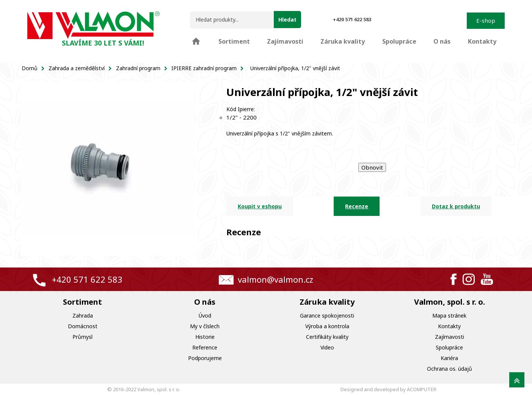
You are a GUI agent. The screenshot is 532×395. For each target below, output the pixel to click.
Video (327, 347)
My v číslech (205, 326)
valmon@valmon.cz (275, 279)
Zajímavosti (450, 337)
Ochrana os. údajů (450, 369)
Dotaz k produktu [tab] (456, 206)
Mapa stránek (449, 316)
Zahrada (83, 316)
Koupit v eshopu (260, 206)
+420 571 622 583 (87, 279)
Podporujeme (205, 358)
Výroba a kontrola (327, 326)
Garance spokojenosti (327, 316)
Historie (205, 337)
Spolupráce (449, 347)
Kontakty (449, 326)
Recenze (357, 206)
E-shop (486, 20)
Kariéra (449, 358)
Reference (205, 347)
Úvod (205, 316)
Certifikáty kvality (327, 337)
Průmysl (82, 337)
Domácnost (83, 326)
